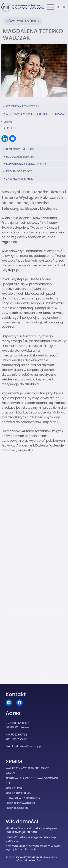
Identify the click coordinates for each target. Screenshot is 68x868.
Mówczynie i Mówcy (22, 21)
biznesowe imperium (20, 149)
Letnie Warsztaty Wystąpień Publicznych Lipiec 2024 (32, 839)
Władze (10, 773)
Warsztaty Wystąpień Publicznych (28, 768)
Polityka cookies (17, 808)
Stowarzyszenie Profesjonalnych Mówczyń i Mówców (36, 859)
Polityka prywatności (20, 803)
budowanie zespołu (20, 157)
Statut (10, 783)
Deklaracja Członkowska (23, 798)
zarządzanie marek (20, 179)
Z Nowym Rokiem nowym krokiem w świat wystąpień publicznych (33, 848)
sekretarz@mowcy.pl (28, 746)
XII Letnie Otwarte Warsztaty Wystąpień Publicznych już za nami (31, 830)
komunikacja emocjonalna (26, 164)
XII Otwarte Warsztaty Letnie (27, 114)
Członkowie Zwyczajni (23, 106)
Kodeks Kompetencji (19, 793)
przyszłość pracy (19, 171)
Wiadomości (22, 821)
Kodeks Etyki (14, 788)
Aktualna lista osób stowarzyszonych (32, 778)
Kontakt (16, 694)
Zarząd (60, 114)
